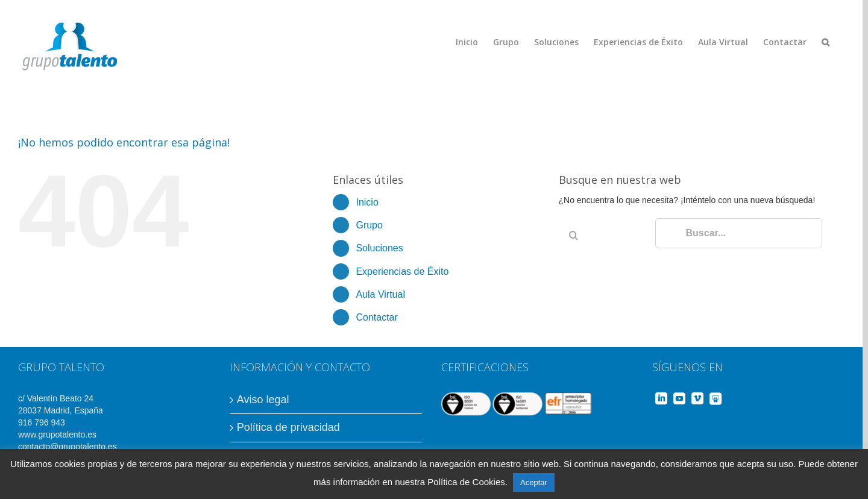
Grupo (369, 225)
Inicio (367, 202)
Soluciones (379, 248)
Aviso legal (263, 400)
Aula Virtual (380, 294)
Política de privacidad (288, 427)
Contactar (376, 317)
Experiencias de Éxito (402, 271)
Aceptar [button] (534, 482)
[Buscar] (826, 42)
